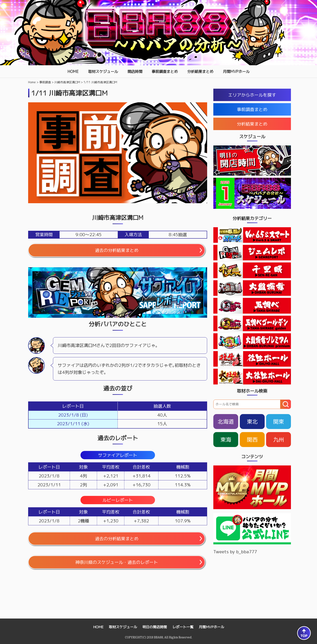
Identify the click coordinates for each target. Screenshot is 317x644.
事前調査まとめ (165, 72)
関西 (252, 440)
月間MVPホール (236, 72)
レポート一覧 (183, 627)
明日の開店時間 (155, 627)
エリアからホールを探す (252, 95)
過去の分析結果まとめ (117, 250)
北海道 (226, 422)
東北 (252, 422)
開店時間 (135, 72)
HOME (73, 72)
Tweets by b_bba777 (235, 552)
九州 (279, 440)
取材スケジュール (103, 72)
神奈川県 (117, 562)
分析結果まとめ (200, 72)
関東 (279, 422)
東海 (226, 440)
